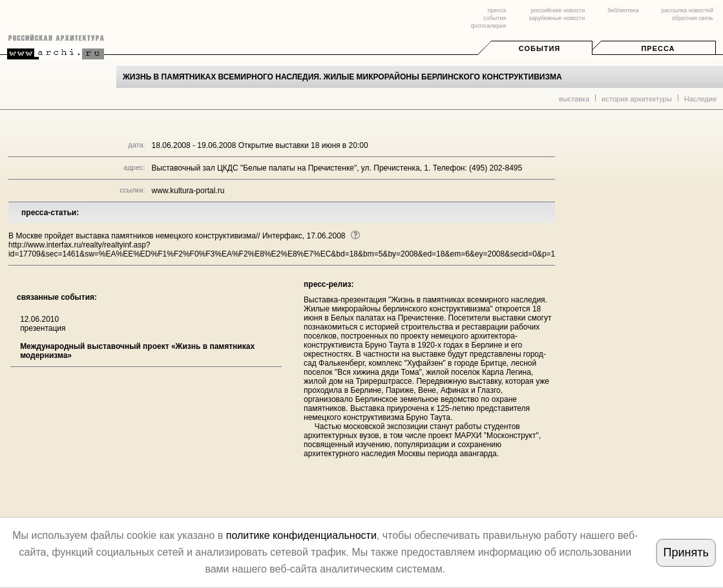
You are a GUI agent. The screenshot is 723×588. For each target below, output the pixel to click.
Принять (686, 552)
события (495, 18)
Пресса (658, 48)
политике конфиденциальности (301, 535)
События (540, 48)
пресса (497, 10)
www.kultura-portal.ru (188, 191)
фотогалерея (488, 26)
